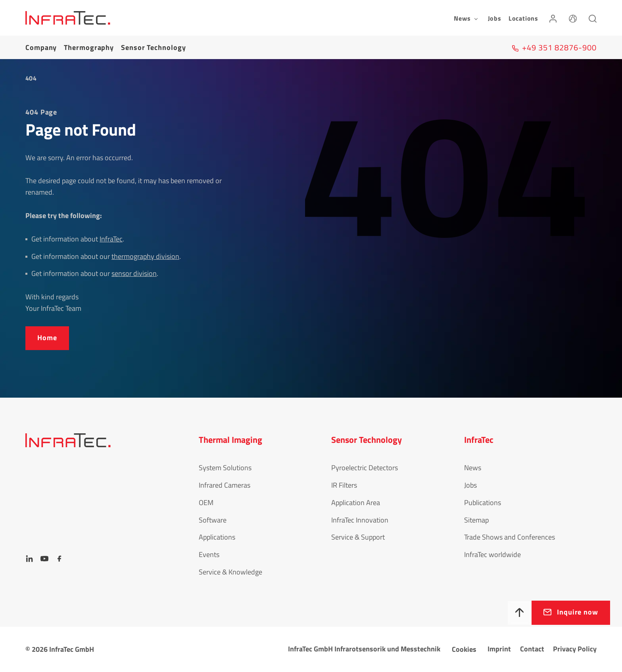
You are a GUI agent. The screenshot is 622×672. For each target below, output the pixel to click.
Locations (523, 18)
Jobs (495, 18)
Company (41, 47)
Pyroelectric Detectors (365, 468)
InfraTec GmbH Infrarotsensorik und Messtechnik (364, 649)
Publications (483, 503)
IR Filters (344, 485)
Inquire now (578, 612)
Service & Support (358, 537)
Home (47, 338)
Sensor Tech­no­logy (153, 47)
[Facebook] (60, 559)
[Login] (553, 18)
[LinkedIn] (29, 559)
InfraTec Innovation (360, 520)
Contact (532, 649)
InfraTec (111, 239)
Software (213, 520)
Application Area (356, 503)
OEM (206, 503)
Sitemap (476, 520)
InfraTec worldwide (492, 554)
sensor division (134, 273)
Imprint (499, 649)
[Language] (573, 18)
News (473, 468)
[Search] (593, 18)
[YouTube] (44, 559)
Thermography (89, 47)
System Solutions (225, 468)
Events (209, 554)
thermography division (145, 256)
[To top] (520, 613)
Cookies (464, 649)
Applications (217, 537)
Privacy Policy (575, 649)
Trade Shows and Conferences (510, 537)
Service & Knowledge (230, 572)
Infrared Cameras (225, 485)
